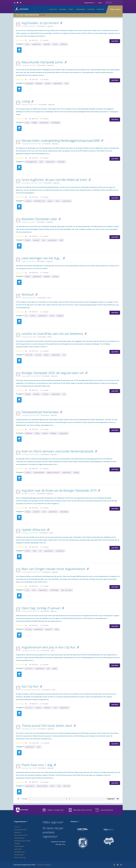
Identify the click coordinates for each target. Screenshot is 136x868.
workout (33, 316)
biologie (28, 394)
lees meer (42, 15)
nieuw (34, 590)
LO (26, 316)
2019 (44, 512)
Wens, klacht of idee (21, 835)
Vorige (24, 799)
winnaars (28, 473)
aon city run (29, 668)
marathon (38, 708)
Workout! (28, 294)
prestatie (48, 83)
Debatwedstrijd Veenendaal (40, 412)
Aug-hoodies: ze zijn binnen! (40, 23)
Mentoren (18, 832)
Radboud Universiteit (53, 473)
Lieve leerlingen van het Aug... (41, 258)
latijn (44, 240)
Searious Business (42, 786)
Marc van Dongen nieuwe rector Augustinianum (53, 569)
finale (66, 83)
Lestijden (17, 844)
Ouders (71, 9)
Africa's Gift (29, 355)
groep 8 (50, 201)
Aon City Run (30, 686)
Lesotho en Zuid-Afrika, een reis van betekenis (52, 334)
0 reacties (44, 40)
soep (59, 786)
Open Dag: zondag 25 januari (41, 608)
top (64, 394)
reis (64, 355)
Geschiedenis (107, 810)
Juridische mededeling (44, 865)
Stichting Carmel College (22, 841)
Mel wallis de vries (40, 201)
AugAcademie (81, 9)
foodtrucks (64, 44)
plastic (52, 786)
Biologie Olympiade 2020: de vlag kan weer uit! (53, 373)
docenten (55, 277)
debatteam (29, 433)
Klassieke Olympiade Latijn (39, 219)
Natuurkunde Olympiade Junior (42, 62)
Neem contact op (56, 810)
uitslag (55, 668)
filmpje (27, 277)
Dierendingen (64, 512)
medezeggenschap (31, 162)
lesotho (46, 355)
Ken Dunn (38, 355)
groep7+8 (49, 629)
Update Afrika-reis (34, 530)
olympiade (39, 83)
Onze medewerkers (21, 830)
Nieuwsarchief (19, 855)
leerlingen (47, 277)
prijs (48, 668)
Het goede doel (19, 838)
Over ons (17, 827)
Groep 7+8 (53, 9)
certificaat (45, 394)
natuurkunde (29, 83)
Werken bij (100, 9)
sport (39, 747)
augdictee (28, 201)
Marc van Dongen (67, 590)
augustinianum (36, 44)
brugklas (34, 123)
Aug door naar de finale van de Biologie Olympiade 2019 (59, 490)
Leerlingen (62, 9)
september (47, 44)
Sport (49, 298)
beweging (60, 316)
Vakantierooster (20, 852)
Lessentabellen (19, 846)
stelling (37, 433)
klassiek (28, 240)
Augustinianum (90, 3)
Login (101, 3)
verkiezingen (61, 162)
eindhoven (47, 708)
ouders (57, 629)
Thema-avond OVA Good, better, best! (47, 726)
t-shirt (55, 708)
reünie (27, 44)
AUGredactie (41, 26)
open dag (28, 629)
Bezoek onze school (82, 810)
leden (41, 162)
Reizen (49, 337)
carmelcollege (54, 590)
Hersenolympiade (39, 473)
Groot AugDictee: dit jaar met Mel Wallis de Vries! (54, 180)
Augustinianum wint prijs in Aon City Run (48, 647)
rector (27, 590)
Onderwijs (91, 9)
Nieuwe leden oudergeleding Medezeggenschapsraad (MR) (61, 141)
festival (55, 44)
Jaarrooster (18, 849)
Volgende (111, 799)
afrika (35, 551)
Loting (26, 101)
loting (27, 123)
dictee (58, 201)
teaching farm (60, 551)
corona (52, 316)
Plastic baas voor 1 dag (37, 765)
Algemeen (50, 26)
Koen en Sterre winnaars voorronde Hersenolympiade (58, 451)
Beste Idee (67, 786)
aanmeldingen (56, 123)
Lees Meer (115, 41)
